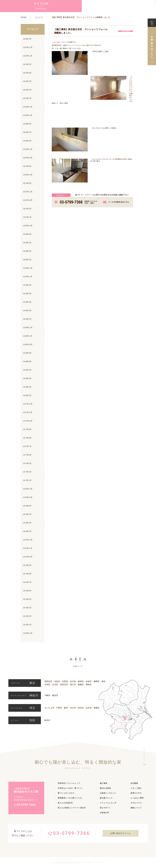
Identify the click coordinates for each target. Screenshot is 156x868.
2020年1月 (27, 260)
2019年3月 (27, 311)
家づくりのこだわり (66, 793)
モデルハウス (136, 803)
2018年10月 (28, 344)
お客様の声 (104, 813)
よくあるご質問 (137, 798)
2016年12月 (28, 489)
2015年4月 (27, 599)
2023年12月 (28, 149)
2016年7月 (27, 514)
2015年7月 (27, 582)
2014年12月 (28, 633)
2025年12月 (28, 47)
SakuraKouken (13, 10)
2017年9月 (27, 429)
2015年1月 (27, 625)
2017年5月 (27, 463)
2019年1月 (27, 319)
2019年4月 (27, 302)
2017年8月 (27, 438)
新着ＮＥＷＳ (136, 793)
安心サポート (105, 808)
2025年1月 (27, 98)
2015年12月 (28, 540)
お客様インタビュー (108, 793)
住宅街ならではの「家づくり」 (71, 788)
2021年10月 (28, 200)
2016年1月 (27, 531)
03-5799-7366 (26, 805)
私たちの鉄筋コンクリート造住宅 (72, 808)
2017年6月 (27, 455)
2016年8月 (27, 506)
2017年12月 (28, 404)
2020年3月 (27, 251)
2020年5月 (27, 243)
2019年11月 (28, 277)
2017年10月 (28, 421)
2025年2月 (27, 90)
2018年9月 (27, 353)
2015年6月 (27, 591)
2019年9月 (27, 285)
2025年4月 (27, 73)
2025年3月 (27, 81)
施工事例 (63, 48)
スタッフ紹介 (136, 788)
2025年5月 (27, 64)
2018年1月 (27, 395)
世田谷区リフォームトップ (69, 783)
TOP (144, 765)
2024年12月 (28, 107)
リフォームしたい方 (108, 803)
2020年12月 (28, 226)
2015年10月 (28, 557)
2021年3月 (27, 209)
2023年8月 (27, 166)
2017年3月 (27, 472)
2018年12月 (28, 328)
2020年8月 (27, 234)
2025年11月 (28, 56)
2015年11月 (28, 548)
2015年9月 (27, 565)
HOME (24, 17)
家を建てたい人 (106, 798)
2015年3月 (27, 608)
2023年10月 (28, 158)
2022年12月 (28, 175)
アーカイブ (33, 29)
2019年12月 (28, 268)
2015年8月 (27, 574)
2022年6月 (27, 183)
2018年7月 (27, 370)
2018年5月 (27, 378)
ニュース (39, 17)
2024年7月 (27, 132)
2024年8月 (27, 124)
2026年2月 (27, 39)
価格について (136, 808)
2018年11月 (28, 336)
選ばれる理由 (105, 788)
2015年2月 (27, 616)
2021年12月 (28, 192)
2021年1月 (27, 217)
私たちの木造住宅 (65, 803)
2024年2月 (27, 141)
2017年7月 (27, 446)
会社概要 (134, 783)
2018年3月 (27, 387)
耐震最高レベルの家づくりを (70, 798)
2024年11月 (28, 115)
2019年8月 (27, 294)
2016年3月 (27, 523)
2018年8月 (27, 361)
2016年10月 (28, 497)
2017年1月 (27, 480)
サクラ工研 (13, 5)
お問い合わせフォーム (120, 833)
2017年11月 (28, 412)
